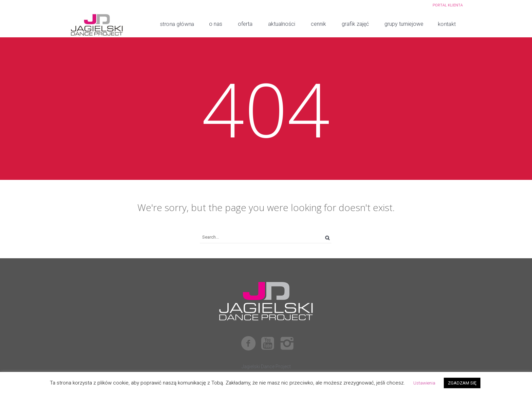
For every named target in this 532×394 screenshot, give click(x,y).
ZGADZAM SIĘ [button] (462, 383)
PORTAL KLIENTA (448, 5)
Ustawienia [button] (424, 383)
